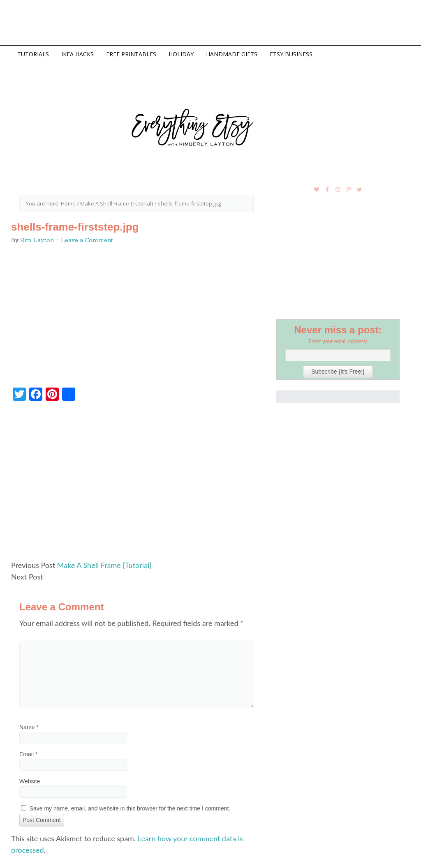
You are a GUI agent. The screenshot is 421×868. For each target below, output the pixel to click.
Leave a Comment (87, 240)
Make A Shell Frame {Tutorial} (104, 565)
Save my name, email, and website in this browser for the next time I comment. (130, 808)
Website (30, 781)
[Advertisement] (136, 484)
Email (28, 754)
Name (29, 727)
